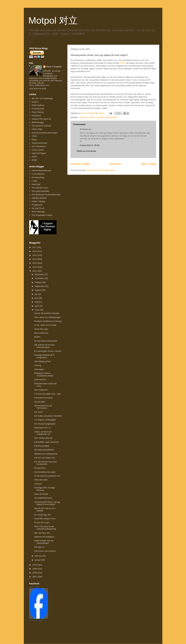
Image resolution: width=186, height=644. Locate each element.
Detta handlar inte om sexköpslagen (44, 542)
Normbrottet (40, 402)
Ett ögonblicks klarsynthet (46, 341)
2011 (35, 271)
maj (37, 302)
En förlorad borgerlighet (45, 424)
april (37, 306)
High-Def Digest (39, 153)
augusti (38, 290)
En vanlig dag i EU (43, 515)
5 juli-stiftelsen (38, 174)
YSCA (34, 136)
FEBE (34, 160)
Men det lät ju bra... (43, 533)
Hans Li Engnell (54, 67)
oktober (38, 282)
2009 (35, 569)
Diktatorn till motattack (44, 537)
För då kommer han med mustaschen (45, 463)
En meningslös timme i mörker (48, 351)
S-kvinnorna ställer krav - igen (48, 394)
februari (38, 556)
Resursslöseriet (41, 333)
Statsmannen (40, 380)
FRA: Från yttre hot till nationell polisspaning (45, 528)
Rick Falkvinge (38, 212)
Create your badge (36, 620)
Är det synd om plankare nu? (47, 476)
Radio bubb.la (38, 105)
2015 (35, 255)
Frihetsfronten (38, 109)
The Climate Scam (40, 188)
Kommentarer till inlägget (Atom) (101, 170)
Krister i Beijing (39, 201)
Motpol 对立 (53, 20)
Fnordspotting (38, 177)
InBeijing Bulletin (39, 198)
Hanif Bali (36, 184)
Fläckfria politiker (42, 446)
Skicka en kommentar (86, 151)
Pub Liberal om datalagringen (47, 317)
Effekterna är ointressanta (46, 454)
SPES (34, 157)
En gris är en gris (42, 522)
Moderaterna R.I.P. (43, 428)
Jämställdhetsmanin (43, 498)
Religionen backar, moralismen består (44, 374)
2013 (35, 263)
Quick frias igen (41, 329)
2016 (35, 251)
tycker (123, 63)
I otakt (34, 181)
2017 (35, 247)
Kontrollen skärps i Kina (45, 519)
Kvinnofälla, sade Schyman (46, 442)
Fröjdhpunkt (37, 205)
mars (37, 310)
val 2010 (100, 117)
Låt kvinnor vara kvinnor (45, 551)
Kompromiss (40, 468)
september (40, 286)
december (39, 274)
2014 (35, 259)
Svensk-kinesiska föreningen (45, 133)
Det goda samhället (40, 191)
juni (37, 298)
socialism (91, 117)
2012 (35, 267)
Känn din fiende (41, 494)
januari (38, 560)
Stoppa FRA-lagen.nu (41, 119)
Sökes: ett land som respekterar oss (43, 433)
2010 (35, 565)
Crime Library (38, 150)
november (39, 278)
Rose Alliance (38, 112)
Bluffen (37, 337)
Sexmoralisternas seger (45, 472)
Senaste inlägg (80, 164)
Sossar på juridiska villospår (47, 313)
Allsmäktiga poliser (43, 361)
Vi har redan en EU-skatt (45, 325)
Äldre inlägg (148, 164)
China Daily (37, 129)
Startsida (115, 164)
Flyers (34, 140)
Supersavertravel (39, 143)
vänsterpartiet (111, 117)
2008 (35, 573)
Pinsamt (38, 484)
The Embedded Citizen (42, 215)
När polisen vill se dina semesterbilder (44, 346)
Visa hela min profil (38, 88)
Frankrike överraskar (44, 398)
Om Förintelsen (39, 146)
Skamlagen (39, 369)
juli (36, 294)
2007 (35, 577)
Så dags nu (39, 547)
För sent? (39, 412)
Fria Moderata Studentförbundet (46, 195)
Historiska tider (41, 480)
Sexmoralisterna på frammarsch (43, 407)
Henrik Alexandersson (42, 170)
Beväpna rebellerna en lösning (48, 321)
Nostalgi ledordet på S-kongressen (45, 356)
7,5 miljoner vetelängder (45, 420)
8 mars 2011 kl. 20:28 (90, 145)
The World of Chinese (42, 126)
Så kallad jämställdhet (44, 450)
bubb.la (35, 102)
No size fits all (38, 208)
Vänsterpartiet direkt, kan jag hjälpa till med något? (47, 503)
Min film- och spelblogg (42, 98)
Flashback (36, 115)
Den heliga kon (41, 390)
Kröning (38, 365)
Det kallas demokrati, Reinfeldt (48, 416)
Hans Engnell (34, 587)
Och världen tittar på (43, 438)
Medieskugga (38, 122)
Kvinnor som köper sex (45, 458)
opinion (82, 117)
